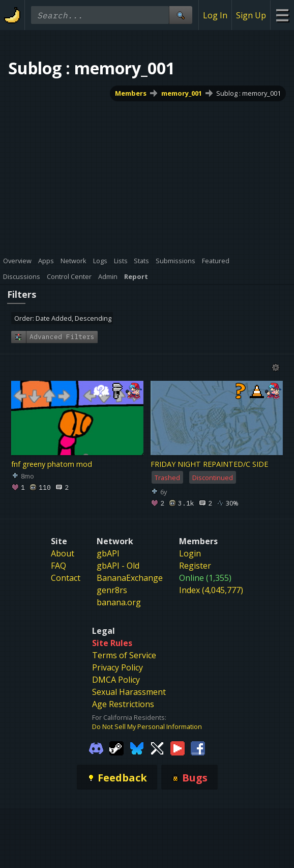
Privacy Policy (117, 667)
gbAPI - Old (118, 566)
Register (195, 566)
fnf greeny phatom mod (52, 464)
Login (190, 553)
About (63, 553)
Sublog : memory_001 (248, 93)
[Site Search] (181, 15)
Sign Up (251, 15)
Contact (66, 578)
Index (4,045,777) (211, 590)
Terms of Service (124, 655)
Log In (215, 15)
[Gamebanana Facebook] (198, 747)
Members (131, 93)
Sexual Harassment (129, 692)
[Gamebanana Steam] (116, 747)
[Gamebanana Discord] (96, 747)
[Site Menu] (282, 15)
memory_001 (182, 93)
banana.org (119, 602)
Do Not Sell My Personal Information (147, 726)
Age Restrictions (123, 704)
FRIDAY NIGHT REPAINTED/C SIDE (209, 464)
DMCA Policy (116, 680)
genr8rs (112, 590)
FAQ (58, 566)
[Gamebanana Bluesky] (137, 747)
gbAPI (108, 553)
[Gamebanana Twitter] (157, 747)
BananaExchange (130, 578)
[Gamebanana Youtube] (178, 747)
